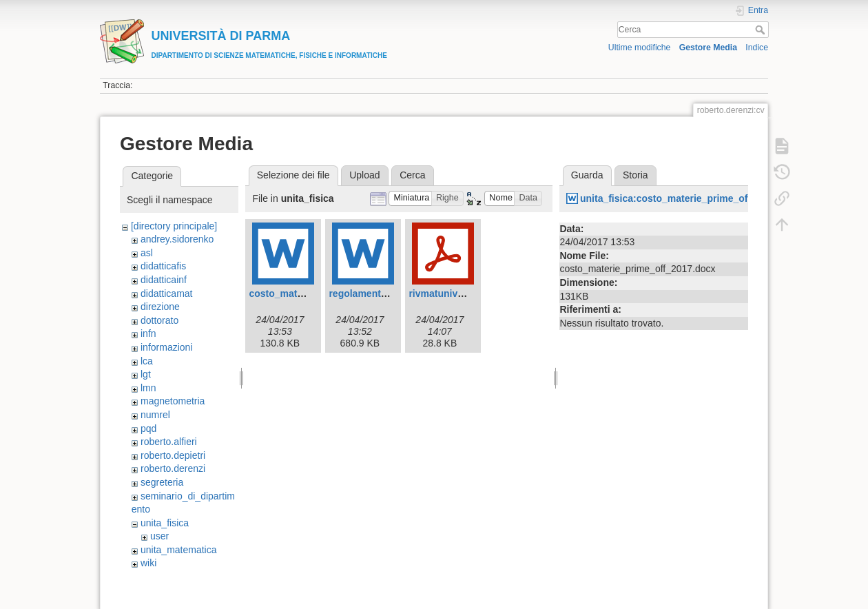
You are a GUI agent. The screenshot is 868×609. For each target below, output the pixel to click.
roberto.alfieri (169, 442)
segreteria (162, 482)
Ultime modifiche (640, 48)
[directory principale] (174, 226)
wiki (148, 563)
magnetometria (173, 401)
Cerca (762, 30)
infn (148, 333)
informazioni (166, 347)
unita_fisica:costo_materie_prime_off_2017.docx (692, 198)
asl (147, 253)
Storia (635, 175)
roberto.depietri (173, 455)
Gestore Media (708, 48)
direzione (160, 307)
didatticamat (166, 293)
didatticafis (163, 266)
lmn (148, 388)
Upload (364, 175)
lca (147, 361)
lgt (146, 374)
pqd (148, 429)
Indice (757, 48)
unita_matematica (179, 550)
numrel (155, 415)
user (159, 536)
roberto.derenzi (173, 468)
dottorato (159, 320)
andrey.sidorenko (177, 239)
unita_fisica (165, 523)
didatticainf (164, 280)
